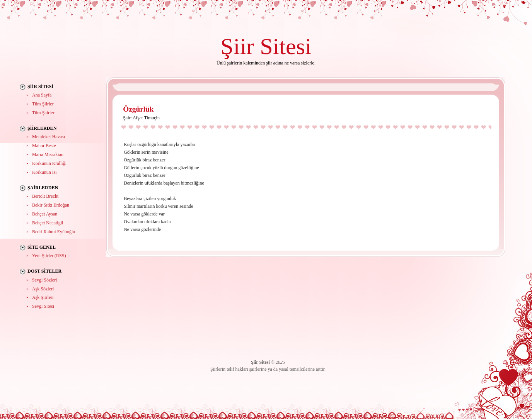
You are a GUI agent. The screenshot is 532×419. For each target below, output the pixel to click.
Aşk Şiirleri (43, 297)
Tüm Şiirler (43, 104)
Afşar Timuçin (146, 118)
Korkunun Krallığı (49, 163)
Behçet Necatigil (48, 223)
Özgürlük (138, 109)
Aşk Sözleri (43, 289)
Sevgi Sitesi (43, 306)
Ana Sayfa (42, 95)
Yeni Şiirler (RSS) (49, 256)
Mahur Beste (44, 146)
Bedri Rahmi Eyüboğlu (54, 232)
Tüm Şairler (43, 113)
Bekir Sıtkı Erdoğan (51, 205)
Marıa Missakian (48, 154)
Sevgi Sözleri (44, 280)
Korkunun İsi (44, 172)
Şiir (237, 46)
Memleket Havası (49, 137)
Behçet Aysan (45, 214)
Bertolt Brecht (45, 196)
